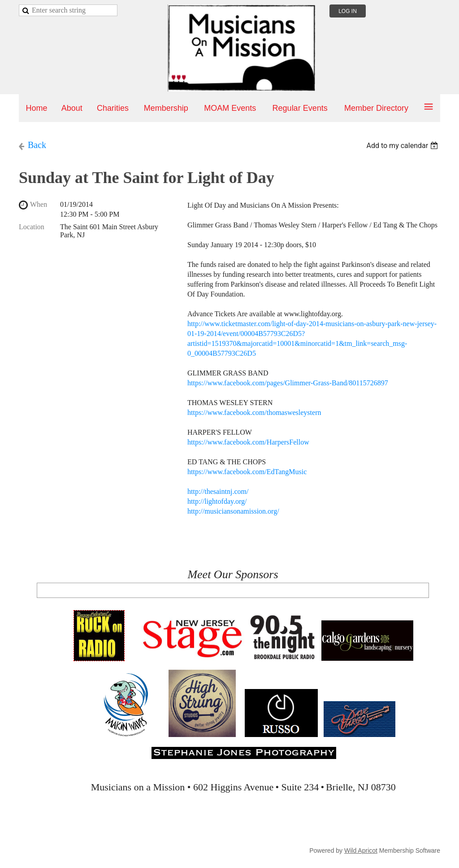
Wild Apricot (361, 851)
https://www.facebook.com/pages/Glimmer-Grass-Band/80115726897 (288, 383)
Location (32, 227)
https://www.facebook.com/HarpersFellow (248, 442)
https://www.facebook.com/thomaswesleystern (254, 412)
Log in (348, 11)
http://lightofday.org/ (217, 501)
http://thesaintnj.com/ (218, 491)
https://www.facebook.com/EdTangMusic (247, 472)
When (39, 204)
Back (37, 145)
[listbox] (403, 146)
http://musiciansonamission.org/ (233, 511)
